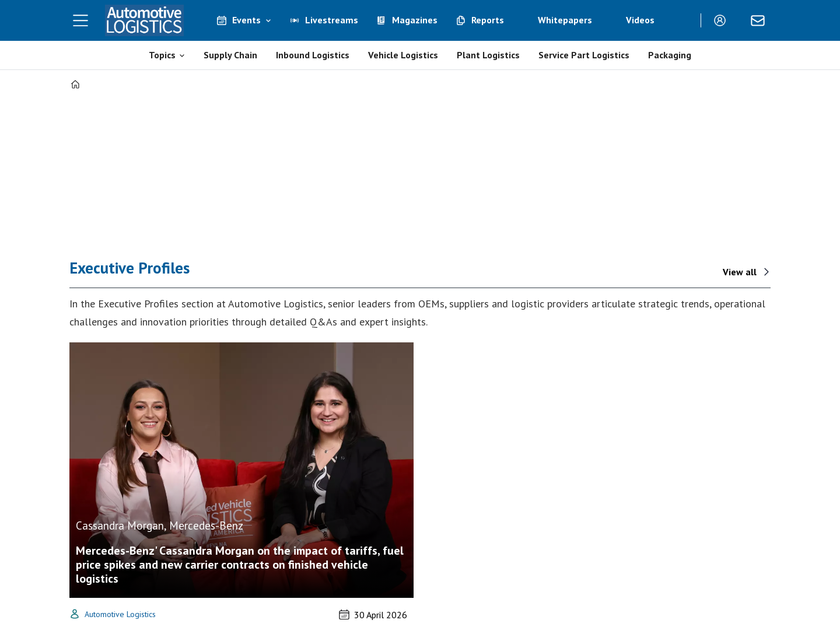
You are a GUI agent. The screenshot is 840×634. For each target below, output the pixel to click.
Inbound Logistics (313, 55)
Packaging (670, 55)
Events (246, 20)
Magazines (415, 20)
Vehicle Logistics (403, 55)
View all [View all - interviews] (740, 272)
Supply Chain (230, 55)
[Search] (683, 20)
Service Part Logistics (584, 55)
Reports (488, 20)
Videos (640, 20)
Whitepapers (565, 20)
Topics (162, 55)
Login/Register (723, 20)
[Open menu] (80, 20)
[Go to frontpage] (145, 20)
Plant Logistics (488, 55)
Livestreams (332, 20)
